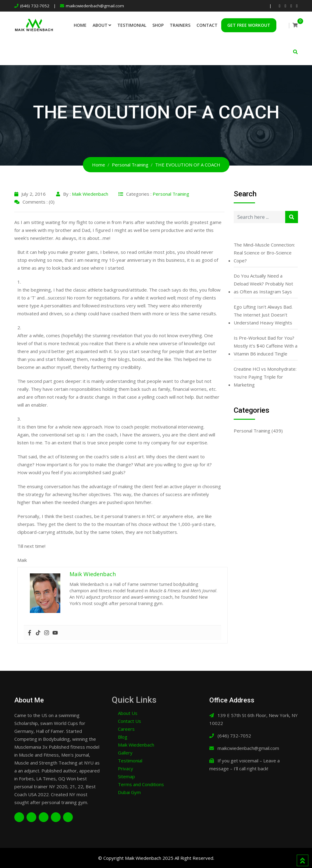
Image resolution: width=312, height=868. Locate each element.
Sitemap (126, 776)
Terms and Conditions (141, 784)
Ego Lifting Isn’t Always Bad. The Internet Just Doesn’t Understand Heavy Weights (263, 315)
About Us (128, 713)
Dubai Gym (129, 792)
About (100, 25)
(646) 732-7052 (35, 6)
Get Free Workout (249, 25)
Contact (207, 25)
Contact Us (129, 721)
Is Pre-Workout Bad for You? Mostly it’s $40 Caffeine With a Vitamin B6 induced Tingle (266, 346)
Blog (123, 737)
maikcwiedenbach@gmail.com (95, 6)
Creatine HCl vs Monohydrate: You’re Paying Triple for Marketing (265, 377)
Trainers (180, 25)
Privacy (126, 768)
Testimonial (132, 25)
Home (80, 25)
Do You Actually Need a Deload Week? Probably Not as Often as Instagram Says (263, 284)
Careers (126, 729)
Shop (158, 25)
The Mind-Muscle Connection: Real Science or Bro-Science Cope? (264, 253)
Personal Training (171, 194)
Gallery (125, 753)
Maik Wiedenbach (90, 194)
